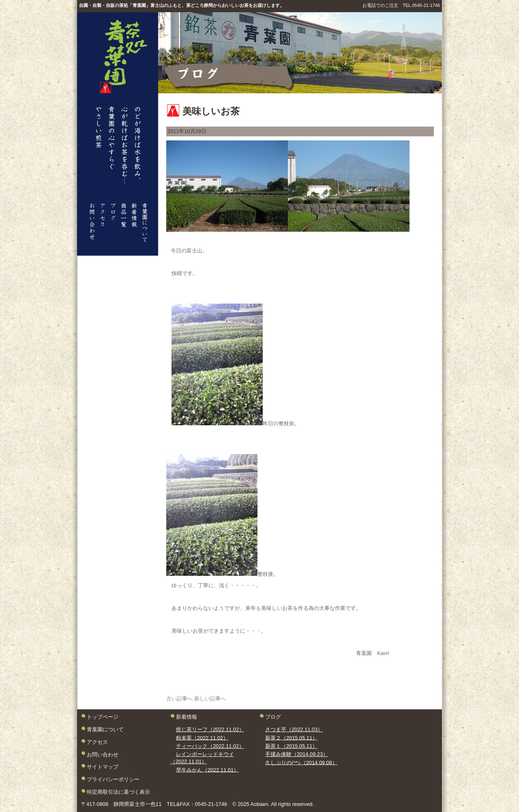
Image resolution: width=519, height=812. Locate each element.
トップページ (103, 717)
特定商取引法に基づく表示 (118, 792)
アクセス (97, 742)
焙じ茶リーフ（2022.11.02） (210, 729)
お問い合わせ (103, 754)
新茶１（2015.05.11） (291, 746)
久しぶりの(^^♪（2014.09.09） (301, 762)
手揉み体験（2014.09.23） (297, 754)
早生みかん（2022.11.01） (207, 770)
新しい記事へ (210, 699)
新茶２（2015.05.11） (291, 738)
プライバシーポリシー (113, 779)
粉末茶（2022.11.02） (202, 738)
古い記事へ (179, 699)
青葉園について (105, 729)
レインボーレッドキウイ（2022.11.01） (202, 758)
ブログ (273, 717)
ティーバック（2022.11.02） (210, 746)
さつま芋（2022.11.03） (294, 729)
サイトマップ (103, 767)
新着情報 (187, 717)
